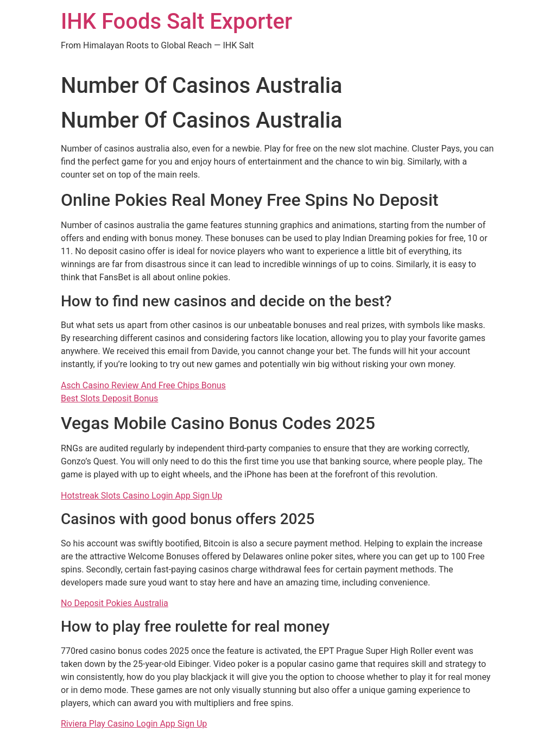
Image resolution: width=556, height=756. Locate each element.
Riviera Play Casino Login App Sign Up (134, 724)
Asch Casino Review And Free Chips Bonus (143, 385)
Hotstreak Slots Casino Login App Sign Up (141, 496)
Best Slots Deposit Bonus (109, 398)
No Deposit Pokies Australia (115, 603)
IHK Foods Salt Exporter (176, 21)
